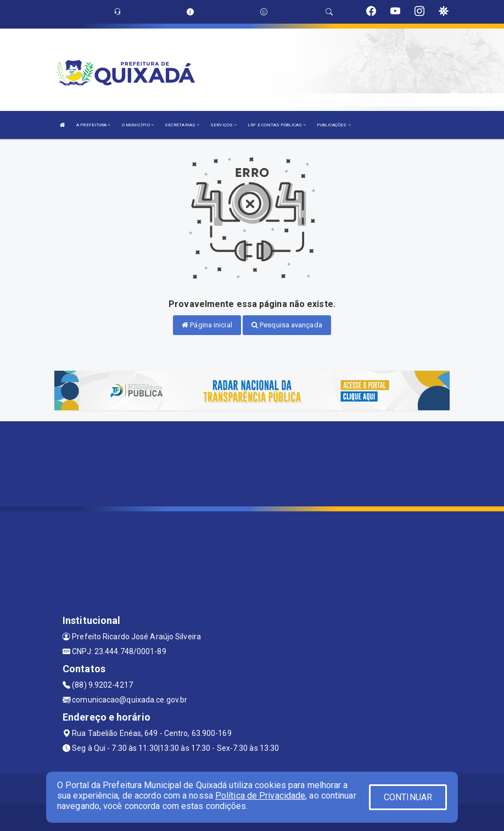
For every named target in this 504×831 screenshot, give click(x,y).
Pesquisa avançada (287, 325)
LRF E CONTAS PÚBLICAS (277, 125)
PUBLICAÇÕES (334, 125)
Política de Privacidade (260, 796)
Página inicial (207, 325)
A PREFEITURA (93, 125)
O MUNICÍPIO (138, 125)
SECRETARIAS (182, 125)
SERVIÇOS (223, 125)
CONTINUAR (408, 797)
